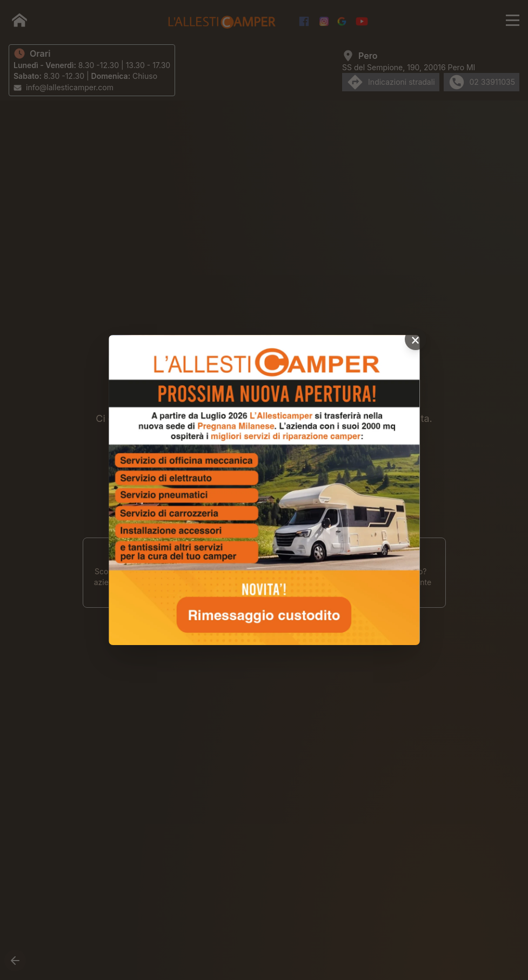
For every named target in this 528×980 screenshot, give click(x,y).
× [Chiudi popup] (415, 339)
